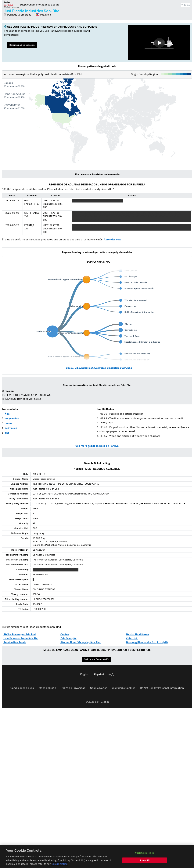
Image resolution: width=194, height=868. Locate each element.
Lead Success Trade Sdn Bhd (21, 639)
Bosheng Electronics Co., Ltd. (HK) (147, 643)
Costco (65, 635)
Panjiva (12, 5)
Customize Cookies (124, 688)
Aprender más (112, 240)
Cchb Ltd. (132, 639)
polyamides (12, 419)
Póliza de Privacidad (73, 688)
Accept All (145, 862)
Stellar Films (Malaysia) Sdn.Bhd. (81, 643)
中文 (111, 675)
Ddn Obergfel (68, 639)
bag (7, 433)
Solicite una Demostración (22, 45)
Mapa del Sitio (47, 688)
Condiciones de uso (22, 688)
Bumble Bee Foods (15, 643)
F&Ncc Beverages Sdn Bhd (20, 635)
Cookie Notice (99, 688)
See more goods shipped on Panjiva (97, 446)
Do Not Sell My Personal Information (162, 688)
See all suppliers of (99, 368)
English (85, 675)
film (7, 414)
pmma (9, 423)
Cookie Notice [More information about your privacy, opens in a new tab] (59, 866)
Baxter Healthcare (138, 635)
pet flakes (11, 428)
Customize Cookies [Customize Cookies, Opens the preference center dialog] (145, 855)
